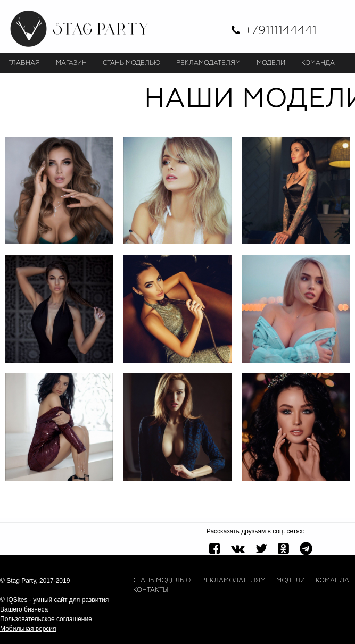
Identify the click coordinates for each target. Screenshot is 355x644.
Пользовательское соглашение (46, 619)
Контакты (151, 590)
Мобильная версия (28, 629)
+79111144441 (281, 31)
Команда (332, 581)
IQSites (17, 600)
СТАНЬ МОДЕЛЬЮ (131, 63)
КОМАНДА (318, 63)
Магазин (71, 63)
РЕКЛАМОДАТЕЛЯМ (208, 63)
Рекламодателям (233, 581)
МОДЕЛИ (271, 63)
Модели (291, 581)
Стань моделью (162, 581)
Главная (24, 63)
